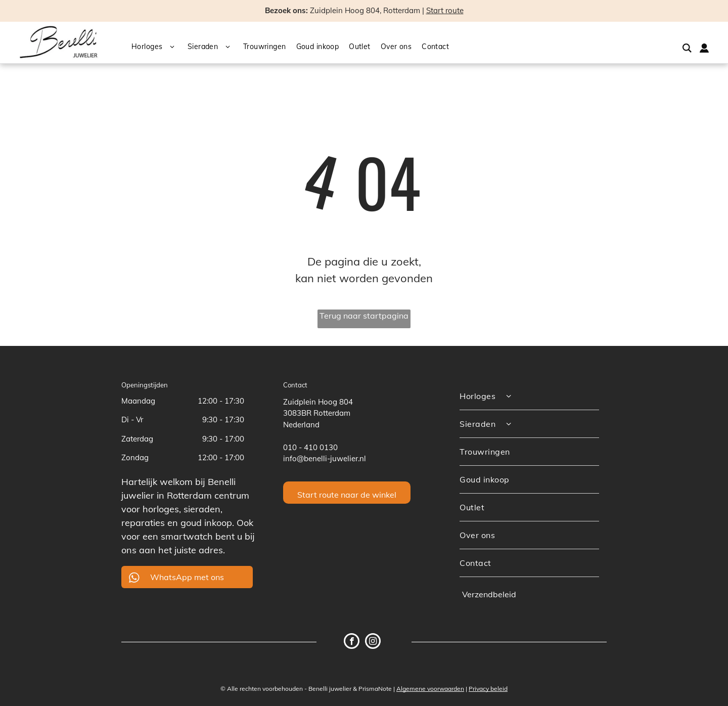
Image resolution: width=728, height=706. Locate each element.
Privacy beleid (488, 689)
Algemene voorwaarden (430, 689)
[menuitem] (160, 47)
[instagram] (373, 642)
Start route (445, 10)
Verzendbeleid (489, 594)
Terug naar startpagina (364, 316)
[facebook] (352, 642)
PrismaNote (375, 689)
